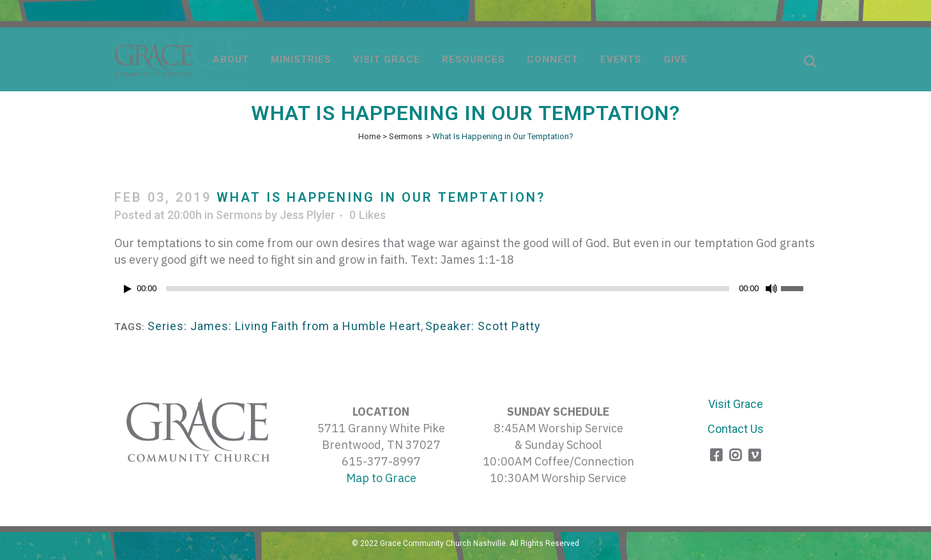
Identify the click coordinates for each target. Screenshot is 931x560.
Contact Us (736, 429)
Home (369, 136)
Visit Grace (736, 404)
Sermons (405, 136)
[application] (465, 292)
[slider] (448, 289)
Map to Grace (381, 478)
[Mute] (771, 289)
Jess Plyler (307, 215)
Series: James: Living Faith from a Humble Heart (284, 326)
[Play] (128, 289)
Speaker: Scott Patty (483, 326)
